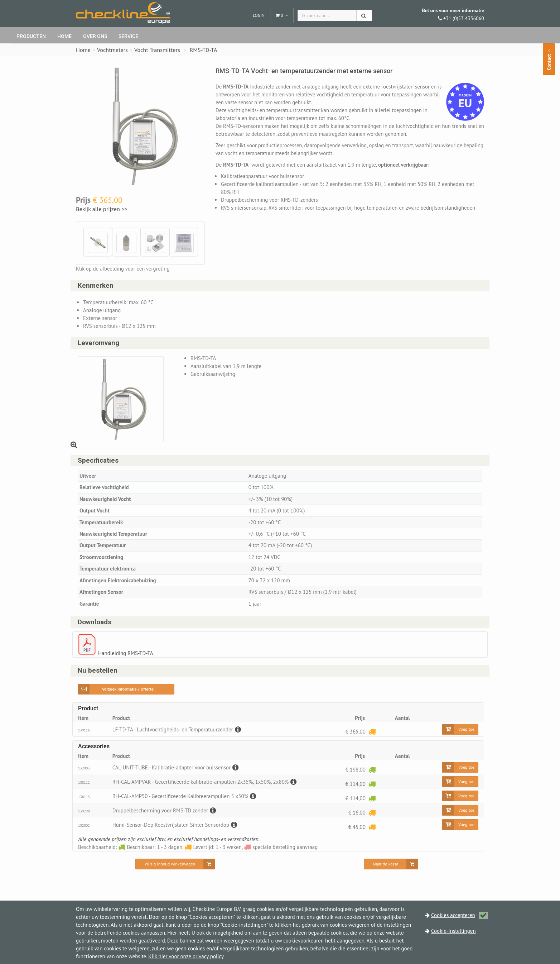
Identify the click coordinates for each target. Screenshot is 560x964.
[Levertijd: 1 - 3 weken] (372, 731)
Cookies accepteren (460, 915)
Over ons (95, 36)
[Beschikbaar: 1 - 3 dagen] (372, 769)
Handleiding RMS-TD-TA (125, 653)
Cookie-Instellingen (453, 931)
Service (128, 36)
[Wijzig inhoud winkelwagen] (175, 864)
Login (259, 15)
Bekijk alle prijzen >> (102, 209)
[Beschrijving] (237, 729)
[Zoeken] (364, 15)
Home (64, 36)
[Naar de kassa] (391, 864)
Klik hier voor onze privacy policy (186, 956)
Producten (31, 36)
